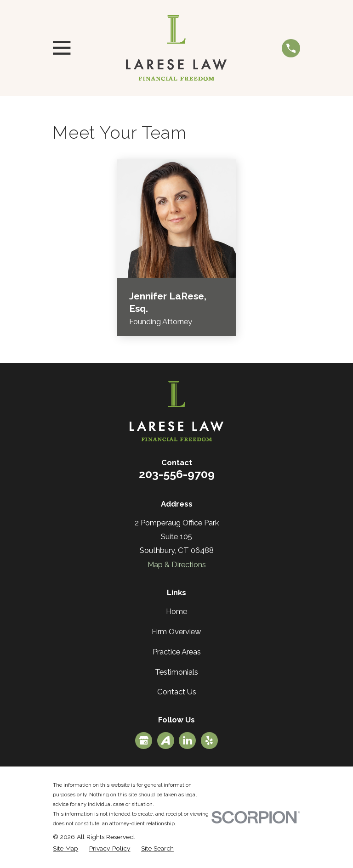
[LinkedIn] (188, 740)
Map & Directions (177, 564)
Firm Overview (176, 631)
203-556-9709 (177, 474)
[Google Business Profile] (144, 740)
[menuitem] (65, 848)
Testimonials (176, 672)
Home (176, 611)
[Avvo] (165, 740)
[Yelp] (209, 740)
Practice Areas (177, 652)
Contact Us (177, 692)
